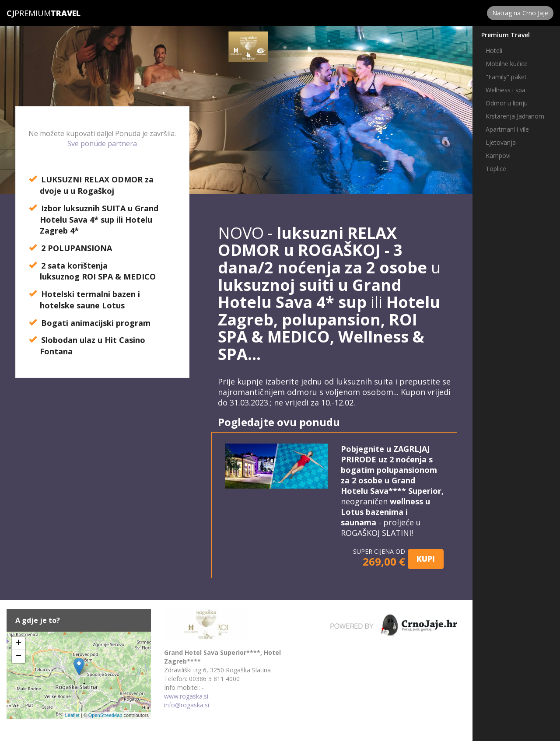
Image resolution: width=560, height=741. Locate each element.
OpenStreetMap (105, 715)
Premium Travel (506, 35)
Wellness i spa (506, 90)
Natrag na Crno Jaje (520, 13)
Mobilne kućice (507, 64)
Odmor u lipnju (507, 103)
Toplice (496, 169)
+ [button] (19, 643)
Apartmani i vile (507, 129)
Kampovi (498, 156)
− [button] (19, 657)
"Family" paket (506, 77)
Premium (29, 13)
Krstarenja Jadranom (515, 116)
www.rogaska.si (186, 696)
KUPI (426, 559)
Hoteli (494, 51)
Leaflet (72, 715)
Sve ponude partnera (102, 143)
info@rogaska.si (187, 705)
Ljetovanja (501, 142)
